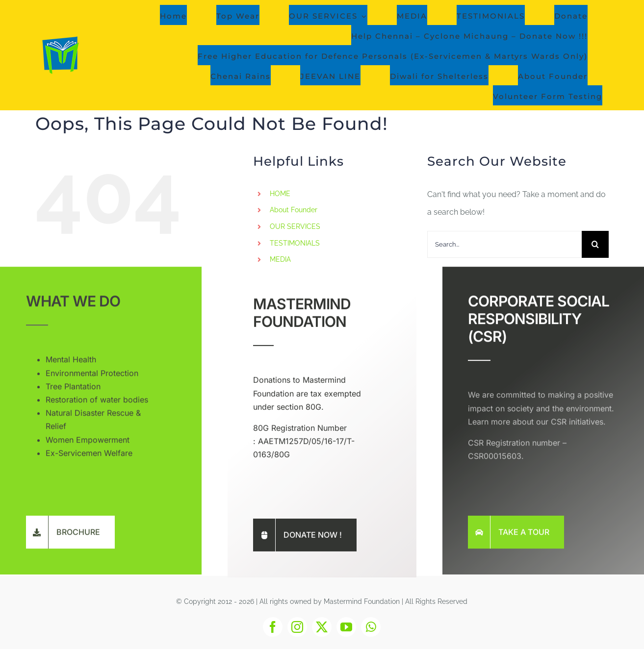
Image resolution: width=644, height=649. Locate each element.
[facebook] (273, 627)
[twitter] (322, 627)
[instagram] (297, 627)
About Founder (294, 210)
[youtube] (346, 627)
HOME (280, 194)
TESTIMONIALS (295, 243)
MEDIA (280, 259)
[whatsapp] (371, 627)
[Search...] (504, 244)
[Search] (595, 244)
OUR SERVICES (295, 226)
